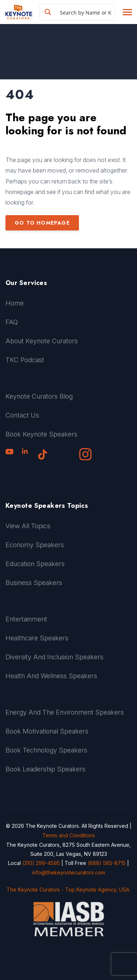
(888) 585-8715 (107, 863)
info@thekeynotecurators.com (69, 872)
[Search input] (86, 12)
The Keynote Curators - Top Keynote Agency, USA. (68, 890)
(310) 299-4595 (41, 863)
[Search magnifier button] (48, 12)
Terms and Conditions (69, 835)
